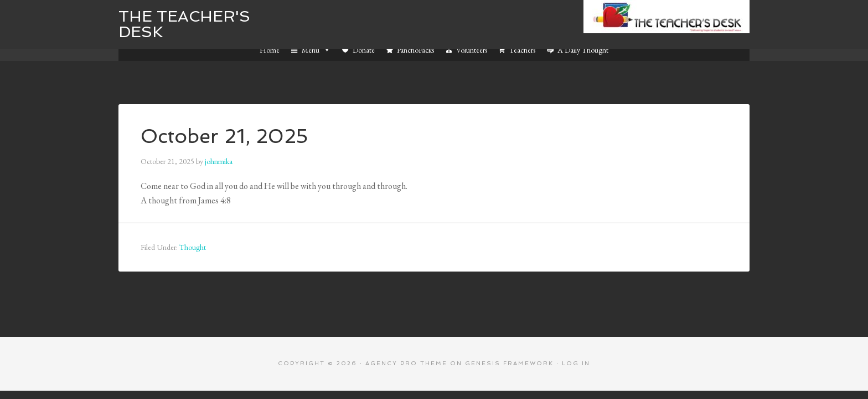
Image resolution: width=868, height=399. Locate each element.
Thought (193, 247)
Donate (364, 50)
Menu (316, 50)
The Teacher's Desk (184, 24)
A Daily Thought (583, 50)
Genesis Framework (509, 363)
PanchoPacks (415, 50)
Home (270, 50)
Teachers (522, 50)
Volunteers (472, 50)
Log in (576, 363)
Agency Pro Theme (406, 363)
